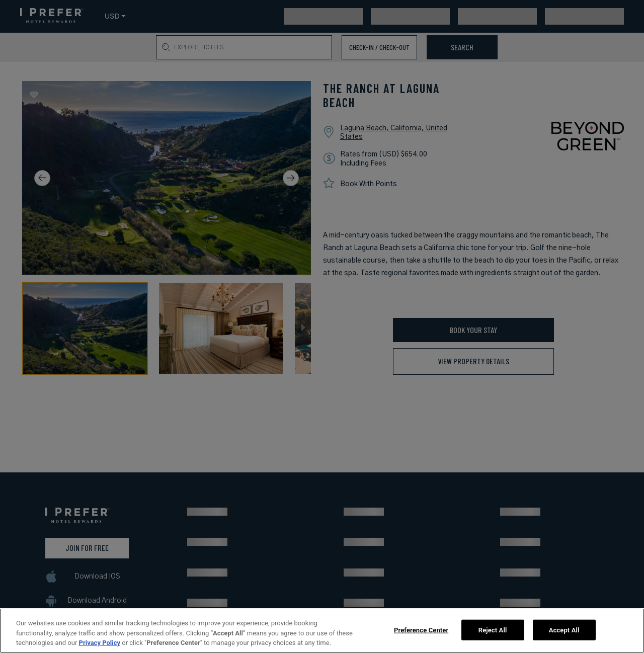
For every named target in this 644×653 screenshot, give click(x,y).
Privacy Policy (100, 643)
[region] (322, 631)
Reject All (493, 630)
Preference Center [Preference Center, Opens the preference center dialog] (421, 630)
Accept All (564, 630)
